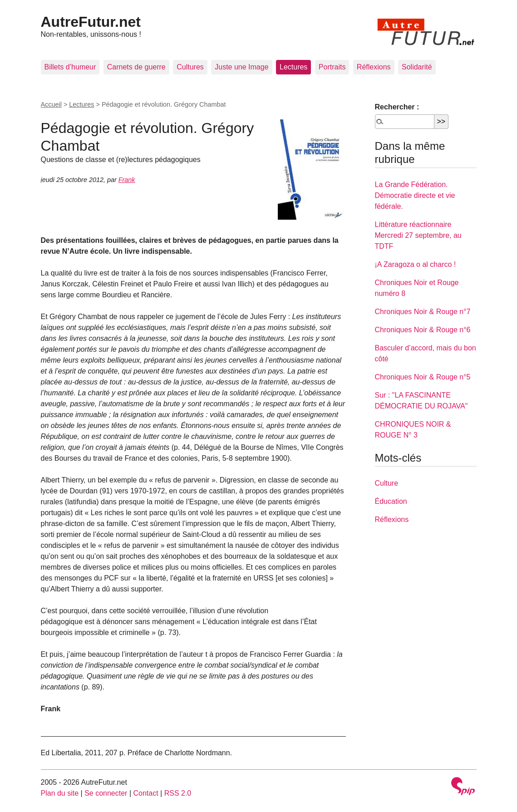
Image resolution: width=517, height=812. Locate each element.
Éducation (391, 501)
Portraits (332, 67)
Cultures (190, 67)
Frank (127, 180)
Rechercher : (397, 107)
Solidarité (417, 67)
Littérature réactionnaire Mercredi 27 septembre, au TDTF (418, 235)
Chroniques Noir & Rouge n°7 (423, 312)
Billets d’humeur (70, 67)
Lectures (293, 67)
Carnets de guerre (136, 67)
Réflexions (374, 67)
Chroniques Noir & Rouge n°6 (423, 330)
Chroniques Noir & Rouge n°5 (423, 377)
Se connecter (106, 793)
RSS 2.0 (178, 793)
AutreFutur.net (91, 22)
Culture (387, 483)
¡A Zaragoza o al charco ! (416, 264)
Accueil (51, 104)
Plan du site (60, 793)
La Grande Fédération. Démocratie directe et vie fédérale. (415, 195)
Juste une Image (241, 67)
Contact (145, 793)
